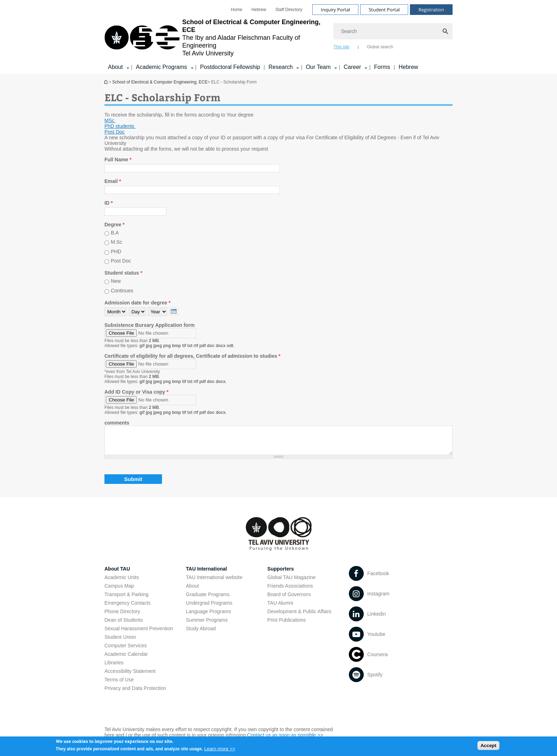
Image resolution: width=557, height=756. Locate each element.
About (192, 591)
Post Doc (121, 261)
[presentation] (174, 311)
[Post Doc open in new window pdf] (115, 132)
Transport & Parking (126, 600)
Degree (115, 225)
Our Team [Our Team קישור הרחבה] (318, 67)
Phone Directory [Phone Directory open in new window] (122, 617)
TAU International (206, 574)
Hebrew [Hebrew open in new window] (259, 10)
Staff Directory (289, 10)
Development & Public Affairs (299, 617)
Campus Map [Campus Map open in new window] (119, 591)
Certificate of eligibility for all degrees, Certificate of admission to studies (193, 356)
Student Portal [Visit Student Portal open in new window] (384, 10)
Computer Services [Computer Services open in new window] (126, 651)
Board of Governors (289, 600)
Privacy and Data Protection (135, 693)
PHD (116, 252)
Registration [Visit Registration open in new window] (431, 10)
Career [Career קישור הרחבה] (352, 67)
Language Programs (208, 617)
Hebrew (408, 67)
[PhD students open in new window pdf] (120, 126)
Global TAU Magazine (292, 583)
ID (109, 203)
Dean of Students (124, 625)
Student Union (120, 642)
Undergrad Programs (209, 608)
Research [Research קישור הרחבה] (281, 67)
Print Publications (287, 625)
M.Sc (117, 242)
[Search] (393, 31)
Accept (488, 747)
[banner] (278, 37)
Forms (382, 67)
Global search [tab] (380, 47)
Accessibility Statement (130, 676)
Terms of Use (119, 685)
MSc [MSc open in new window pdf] (110, 120)
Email (113, 181)
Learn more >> (220, 750)
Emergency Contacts (128, 608)
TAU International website (214, 583)
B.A (115, 233)
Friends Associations (290, 591)
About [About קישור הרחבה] (115, 67)
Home (237, 10)
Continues (122, 291)
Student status (123, 273)
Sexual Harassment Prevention (139, 634)
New (116, 281)
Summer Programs (207, 625)
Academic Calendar (126, 659)
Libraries (114, 668)
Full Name (118, 160)
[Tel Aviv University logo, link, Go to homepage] (215, 38)
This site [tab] (342, 47)
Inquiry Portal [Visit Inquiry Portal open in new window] (335, 10)
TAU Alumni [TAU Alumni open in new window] (280, 608)
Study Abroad (201, 634)
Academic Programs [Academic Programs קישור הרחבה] (161, 67)
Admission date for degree (137, 303)
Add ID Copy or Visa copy (136, 392)
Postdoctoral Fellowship (230, 67)
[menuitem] (237, 10)
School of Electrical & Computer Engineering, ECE (107, 82)
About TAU (117, 574)
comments (117, 423)
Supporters (281, 574)
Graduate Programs (208, 600)
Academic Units (122, 583)
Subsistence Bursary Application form (150, 325)
